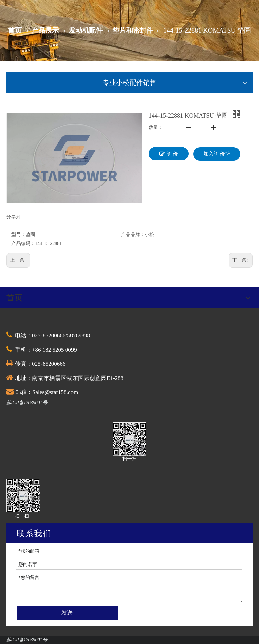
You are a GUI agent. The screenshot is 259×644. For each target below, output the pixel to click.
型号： (19, 235)
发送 (67, 613)
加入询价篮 (217, 154)
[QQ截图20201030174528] (129, 439)
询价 (169, 154)
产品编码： (23, 243)
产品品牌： (133, 235)
